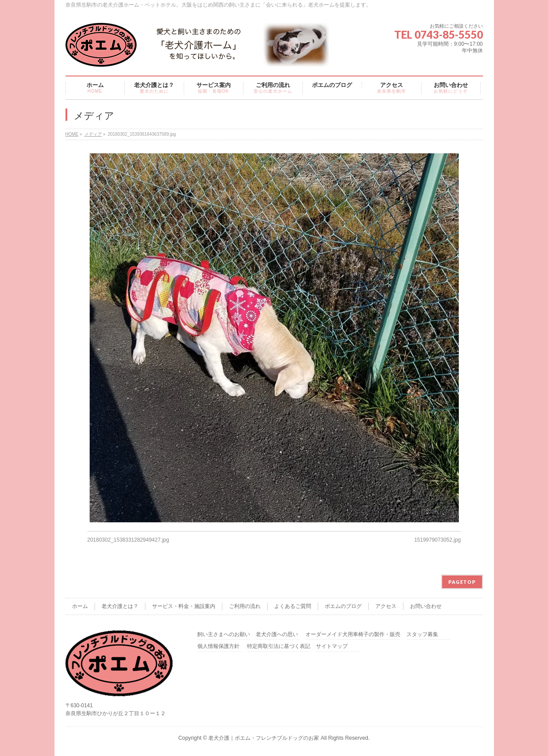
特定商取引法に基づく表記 (279, 646)
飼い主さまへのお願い (224, 635)
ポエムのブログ (343, 606)
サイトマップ (332, 646)
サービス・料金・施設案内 (184, 606)
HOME (72, 134)
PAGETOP (462, 582)
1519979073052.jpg (437, 540)
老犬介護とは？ (120, 606)
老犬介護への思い (277, 635)
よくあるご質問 (293, 606)
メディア (93, 134)
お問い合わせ (426, 606)
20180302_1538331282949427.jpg (128, 540)
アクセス (386, 606)
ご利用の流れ (245, 606)
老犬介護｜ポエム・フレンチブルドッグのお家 (264, 738)
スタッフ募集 (422, 635)
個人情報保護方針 (218, 646)
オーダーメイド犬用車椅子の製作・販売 (353, 635)
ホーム (80, 606)
